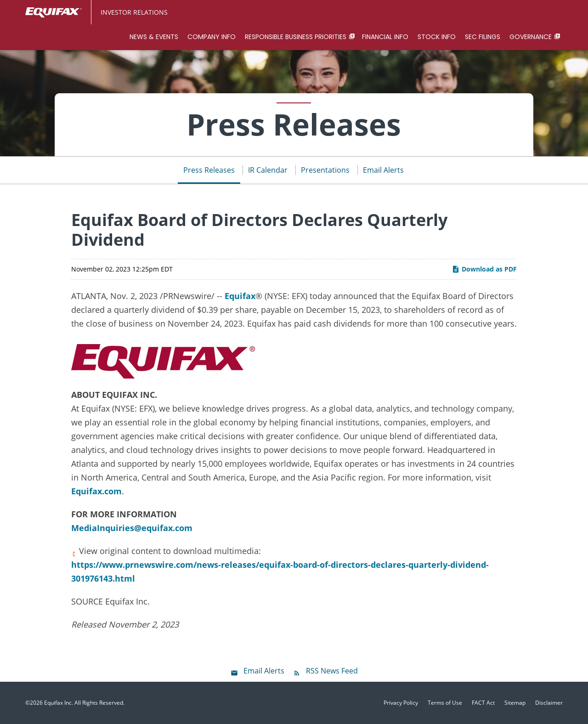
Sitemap (515, 703)
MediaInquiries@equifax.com (132, 528)
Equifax (240, 296)
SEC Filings (483, 37)
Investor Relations (134, 12)
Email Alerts (383, 170)
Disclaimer (549, 703)
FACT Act (483, 703)
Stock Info (437, 37)
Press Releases (209, 170)
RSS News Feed (332, 671)
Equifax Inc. (59, 703)
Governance (531, 37)
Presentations (325, 170)
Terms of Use (445, 703)
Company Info (212, 37)
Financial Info (385, 37)
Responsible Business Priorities (296, 37)
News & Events (154, 37)
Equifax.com (96, 491)
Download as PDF (484, 269)
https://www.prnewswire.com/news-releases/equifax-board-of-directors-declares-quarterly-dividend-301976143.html (280, 571)
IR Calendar (268, 170)
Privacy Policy (401, 703)
